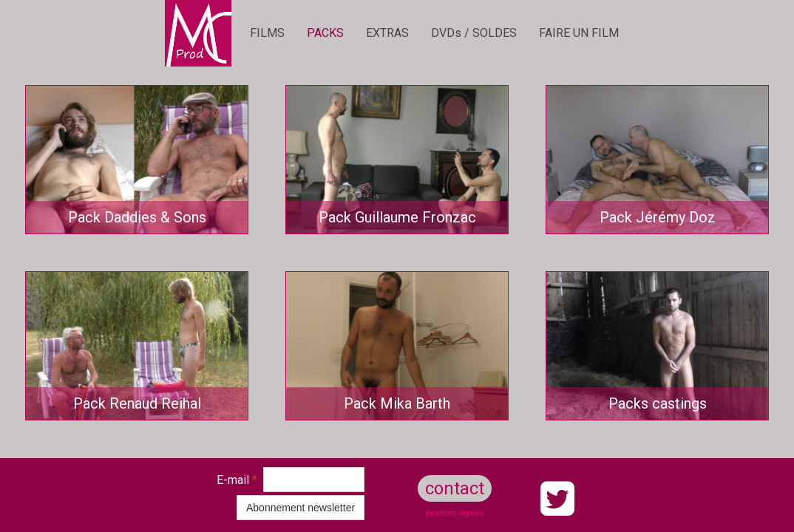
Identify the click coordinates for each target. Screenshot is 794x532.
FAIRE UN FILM (579, 33)
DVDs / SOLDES (474, 33)
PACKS (325, 33)
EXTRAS (387, 33)
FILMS (267, 33)
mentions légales (454, 513)
